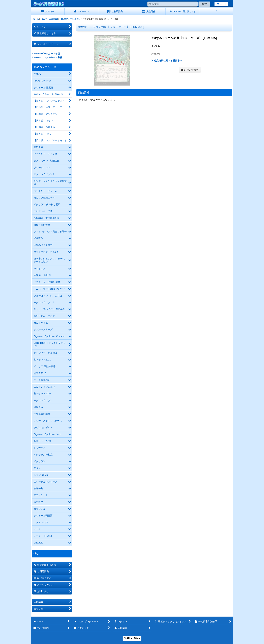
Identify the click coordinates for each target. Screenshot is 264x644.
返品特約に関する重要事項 (167, 61)
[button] (216, 12)
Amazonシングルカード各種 (47, 57)
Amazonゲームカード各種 (46, 54)
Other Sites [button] (132, 638)
